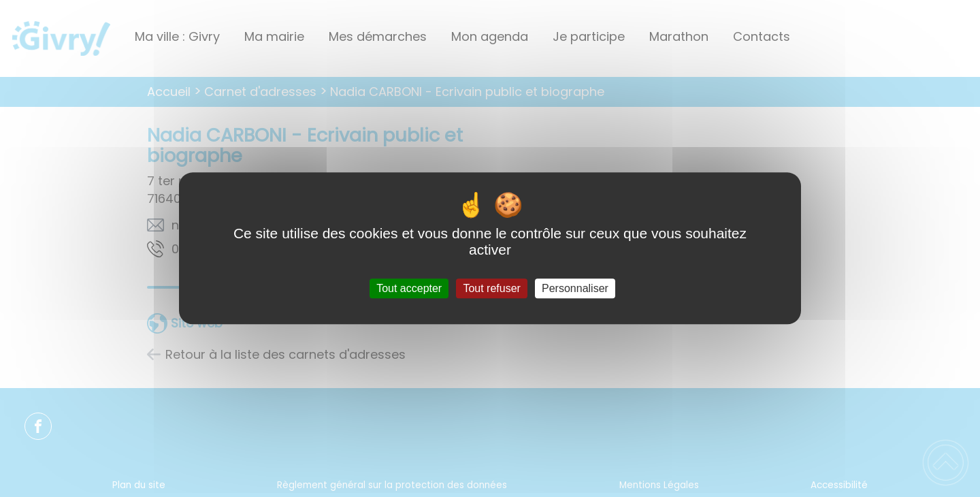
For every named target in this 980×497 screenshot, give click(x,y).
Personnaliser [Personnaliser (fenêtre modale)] (575, 288)
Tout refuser (491, 288)
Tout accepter (409, 288)
